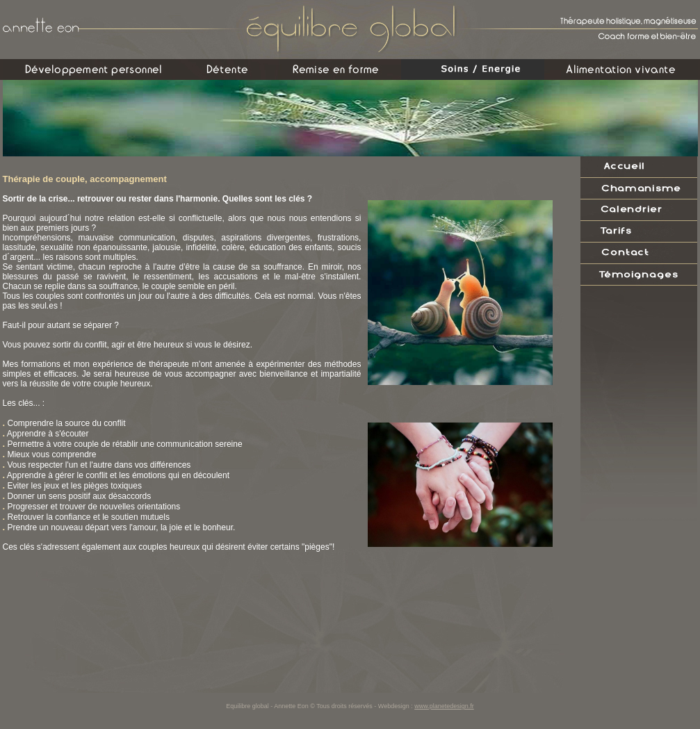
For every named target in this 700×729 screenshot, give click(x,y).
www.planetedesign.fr (444, 706)
